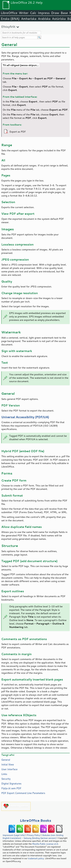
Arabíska (44, 19)
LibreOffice (9, 13)
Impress (44, 13)
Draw (55, 13)
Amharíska (29, 19)
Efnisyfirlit (8, 27)
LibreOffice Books (36, 820)
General (6, 760)
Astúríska (59, 19)
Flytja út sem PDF (11, 788)
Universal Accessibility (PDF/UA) (25, 417)
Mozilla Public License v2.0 (45, 844)
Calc (33, 13)
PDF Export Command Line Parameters (23, 793)
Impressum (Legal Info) (14, 835)
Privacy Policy (33, 835)
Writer (24, 13)
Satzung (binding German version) (40, 838)
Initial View (8, 764)
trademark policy (36, 858)
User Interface (9, 769)
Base (64, 13)
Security (6, 779)
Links (4, 774)
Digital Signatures (11, 783)
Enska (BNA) (10, 19)
